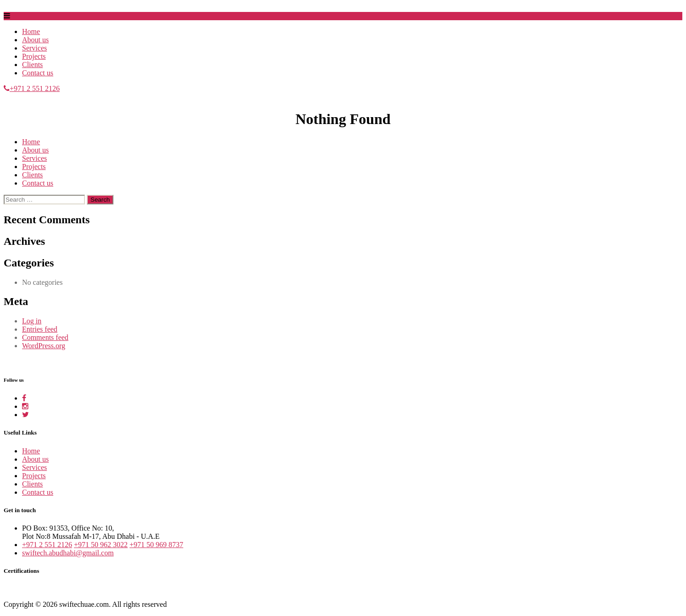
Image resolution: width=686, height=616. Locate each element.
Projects (34, 56)
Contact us (38, 73)
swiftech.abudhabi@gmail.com (68, 553)
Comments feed (45, 337)
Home (31, 31)
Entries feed (40, 329)
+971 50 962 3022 (101, 545)
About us (35, 40)
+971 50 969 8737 (156, 545)
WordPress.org (44, 346)
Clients (32, 65)
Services (34, 48)
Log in (32, 321)
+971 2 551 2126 (32, 88)
